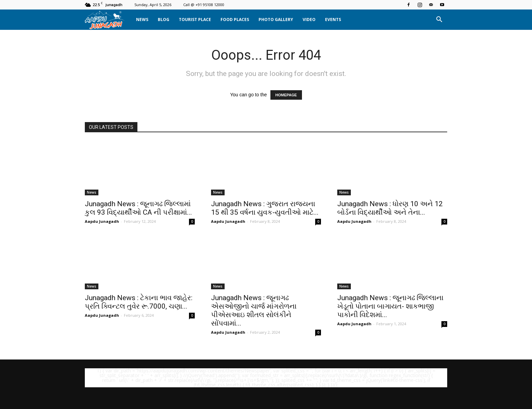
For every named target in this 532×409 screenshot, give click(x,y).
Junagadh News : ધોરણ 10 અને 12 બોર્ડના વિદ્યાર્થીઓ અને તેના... (390, 208)
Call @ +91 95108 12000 (204, 5)
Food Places (235, 20)
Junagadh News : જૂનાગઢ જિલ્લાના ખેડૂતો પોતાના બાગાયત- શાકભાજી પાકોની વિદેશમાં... (390, 306)
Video (309, 20)
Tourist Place (195, 20)
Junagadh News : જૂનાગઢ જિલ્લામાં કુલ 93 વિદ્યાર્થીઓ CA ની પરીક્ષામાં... (138, 208)
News (142, 20)
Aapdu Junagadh (102, 221)
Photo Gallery (276, 20)
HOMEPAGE (286, 95)
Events (333, 20)
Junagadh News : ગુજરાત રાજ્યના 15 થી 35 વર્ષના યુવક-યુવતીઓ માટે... (265, 208)
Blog (164, 20)
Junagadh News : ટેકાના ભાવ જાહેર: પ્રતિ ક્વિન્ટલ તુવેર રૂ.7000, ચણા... (139, 302)
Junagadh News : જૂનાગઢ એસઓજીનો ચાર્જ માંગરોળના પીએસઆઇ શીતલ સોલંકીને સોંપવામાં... (254, 310)
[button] (439, 20)
